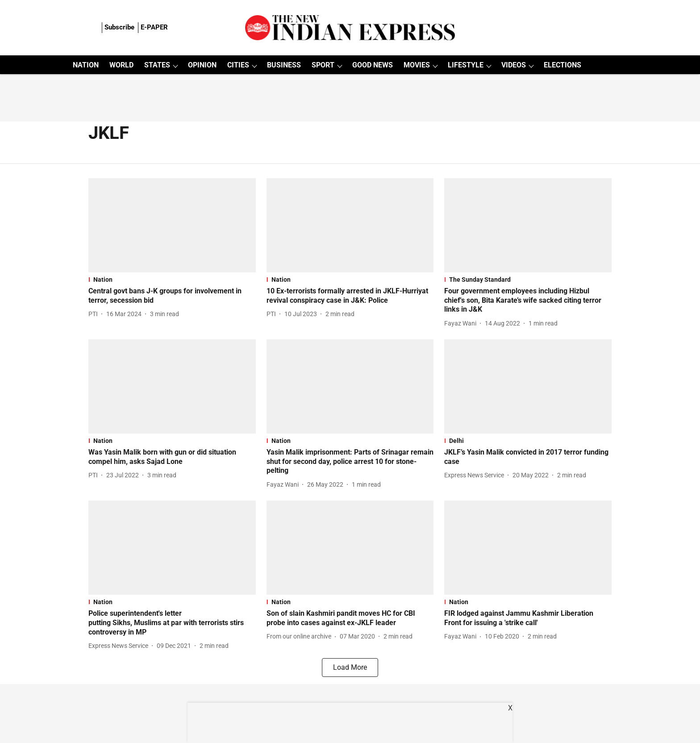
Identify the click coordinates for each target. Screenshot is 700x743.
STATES (157, 65)
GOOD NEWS (373, 65)
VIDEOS (514, 65)
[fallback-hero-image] (172, 225)
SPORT (323, 65)
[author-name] (95, 314)
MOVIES (417, 65)
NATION (86, 65)
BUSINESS (284, 65)
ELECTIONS (562, 65)
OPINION (202, 65)
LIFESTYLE (466, 65)
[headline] (172, 296)
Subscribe (119, 27)
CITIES (238, 65)
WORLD (121, 65)
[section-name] (172, 280)
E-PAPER (154, 27)
